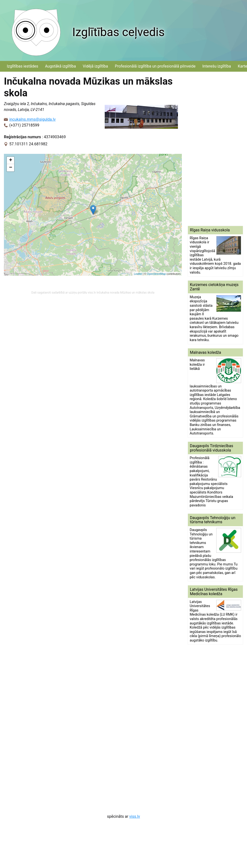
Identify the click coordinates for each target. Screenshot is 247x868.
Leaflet (138, 274)
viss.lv (135, 816)
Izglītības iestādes (22, 66)
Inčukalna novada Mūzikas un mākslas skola (126, 293)
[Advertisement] (212, 149)
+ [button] (11, 160)
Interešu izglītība (217, 66)
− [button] (11, 168)
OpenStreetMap (156, 274)
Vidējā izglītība (95, 66)
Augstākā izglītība (60, 66)
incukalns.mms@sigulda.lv (32, 119)
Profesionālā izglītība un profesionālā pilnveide (155, 66)
